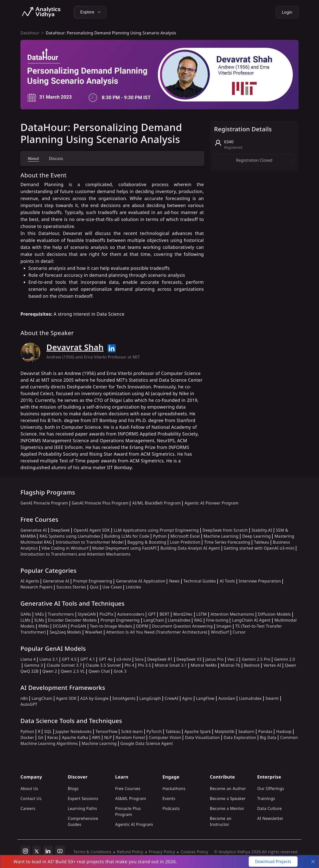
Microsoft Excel (185, 536)
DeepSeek (60, 530)
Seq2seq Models (65, 632)
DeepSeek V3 (189, 659)
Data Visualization (202, 737)
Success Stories (71, 587)
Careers (28, 808)
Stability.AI (262, 530)
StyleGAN (87, 614)
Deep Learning (257, 536)
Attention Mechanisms (232, 614)
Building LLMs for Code (127, 536)
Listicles (133, 587)
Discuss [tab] (56, 158)
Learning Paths (82, 808)
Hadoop (284, 731)
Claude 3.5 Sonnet (103, 665)
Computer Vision (165, 737)
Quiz (94, 587)
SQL (48, 731)
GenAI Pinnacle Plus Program (100, 503)
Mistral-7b (230, 665)
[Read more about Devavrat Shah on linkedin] (112, 348)
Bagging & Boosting (147, 542)
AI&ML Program (131, 798)
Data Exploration (240, 737)
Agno (187, 698)
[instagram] (25, 851)
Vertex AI (272, 665)
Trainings (266, 798)
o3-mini (124, 659)
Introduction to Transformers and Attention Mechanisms (75, 554)
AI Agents (30, 581)
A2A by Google (94, 698)
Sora (139, 659)
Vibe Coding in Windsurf (65, 548)
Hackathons (174, 789)
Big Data (268, 737)
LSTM (202, 614)
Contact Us (31, 798)
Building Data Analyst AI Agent (190, 548)
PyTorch (154, 731)
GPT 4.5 (69, 659)
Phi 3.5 (144, 665)
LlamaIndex (179, 620)
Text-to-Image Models (111, 626)
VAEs (40, 614)
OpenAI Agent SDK (92, 530)
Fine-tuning (217, 620)
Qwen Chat (99, 671)
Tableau (262, 542)
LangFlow (205, 698)
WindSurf (220, 632)
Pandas (265, 731)
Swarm (272, 698)
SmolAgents (124, 698)
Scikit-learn (132, 731)
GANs (26, 614)
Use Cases (112, 587)
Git (41, 737)
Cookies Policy (194, 852)
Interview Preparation (260, 581)
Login (287, 12)
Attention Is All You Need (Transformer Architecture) (157, 632)
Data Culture (270, 808)
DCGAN (60, 626)
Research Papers (37, 587)
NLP (108, 737)
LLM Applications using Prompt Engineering (156, 530)
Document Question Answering (182, 626)
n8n (24, 698)
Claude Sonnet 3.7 (64, 665)
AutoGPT (29, 704)
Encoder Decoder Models (72, 620)
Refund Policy (130, 852)
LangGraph (150, 698)
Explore (90, 12)
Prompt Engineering (93, 581)
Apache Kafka (75, 737)
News (174, 581)
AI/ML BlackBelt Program (156, 503)
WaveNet (94, 632)
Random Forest (130, 737)
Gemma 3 (34, 665)
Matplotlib (225, 731)
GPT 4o (106, 659)
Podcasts (171, 808)
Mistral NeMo (204, 665)
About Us (29, 789)
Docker (27, 737)
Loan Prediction (185, 542)
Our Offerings (271, 789)
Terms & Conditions (93, 852)
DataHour (30, 33)
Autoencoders (131, 614)
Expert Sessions (83, 798)
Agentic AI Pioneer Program (211, 503)
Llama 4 (28, 659)
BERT (164, 614)
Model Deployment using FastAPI (124, 548)
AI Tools (227, 581)
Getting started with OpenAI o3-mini (259, 548)
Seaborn (246, 731)
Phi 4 (129, 665)
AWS (96, 737)
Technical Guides (200, 581)
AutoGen (227, 698)
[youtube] (60, 851)
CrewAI (172, 698)
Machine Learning (221, 536)
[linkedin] (48, 851)
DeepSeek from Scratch (225, 530)
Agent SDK (66, 698)
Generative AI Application (141, 581)
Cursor (239, 632)
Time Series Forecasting (227, 542)
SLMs (39, 620)
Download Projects (273, 862)
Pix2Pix (106, 614)
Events (169, 798)
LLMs (25, 620)
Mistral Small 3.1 (171, 665)
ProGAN (79, 626)
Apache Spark (198, 731)
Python (160, 536)
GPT (152, 614)
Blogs (73, 789)
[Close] (313, 862)
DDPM (142, 626)
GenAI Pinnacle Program (44, 503)
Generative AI (34, 530)
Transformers (61, 614)
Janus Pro (214, 659)
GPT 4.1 (88, 659)
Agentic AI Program (134, 824)
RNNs (44, 626)
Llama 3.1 (49, 659)
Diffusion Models (274, 614)
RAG (198, 620)
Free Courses (128, 789)
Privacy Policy (162, 852)
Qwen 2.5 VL (73, 671)
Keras (53, 737)
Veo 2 (233, 659)
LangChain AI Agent (251, 620)
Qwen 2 (50, 671)
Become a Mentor (227, 808)
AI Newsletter (270, 818)
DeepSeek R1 (160, 659)
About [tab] (33, 158)
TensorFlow (106, 731)
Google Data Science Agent (147, 743)
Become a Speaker (228, 798)
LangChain (154, 620)
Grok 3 (120, 671)
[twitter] (37, 851)
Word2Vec (183, 614)
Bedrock (252, 665)
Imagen (224, 626)
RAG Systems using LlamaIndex (70, 536)
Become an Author (228, 789)
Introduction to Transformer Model (90, 542)
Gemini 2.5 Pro (256, 659)
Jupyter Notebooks (74, 731)
